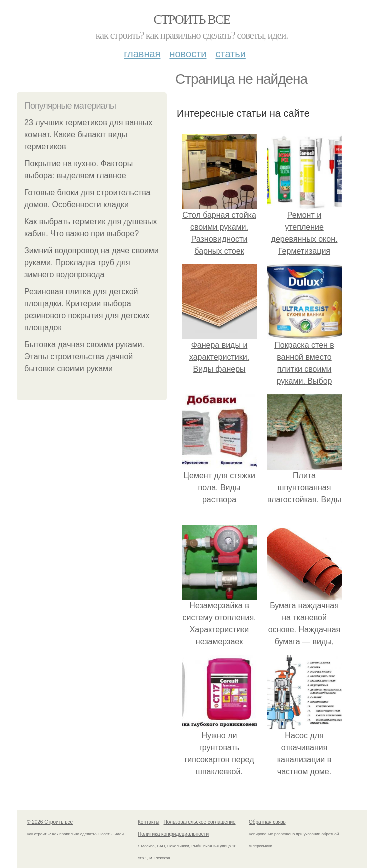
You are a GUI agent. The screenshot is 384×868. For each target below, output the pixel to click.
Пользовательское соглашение (200, 822)
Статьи (230, 54)
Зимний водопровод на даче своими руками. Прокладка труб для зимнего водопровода (92, 263)
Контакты (149, 822)
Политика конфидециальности (173, 834)
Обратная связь (267, 822)
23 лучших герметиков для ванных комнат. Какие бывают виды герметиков (88, 134)
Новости (188, 54)
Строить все (192, 19)
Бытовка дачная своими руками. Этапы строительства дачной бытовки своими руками (84, 357)
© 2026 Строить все (50, 822)
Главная (142, 54)
